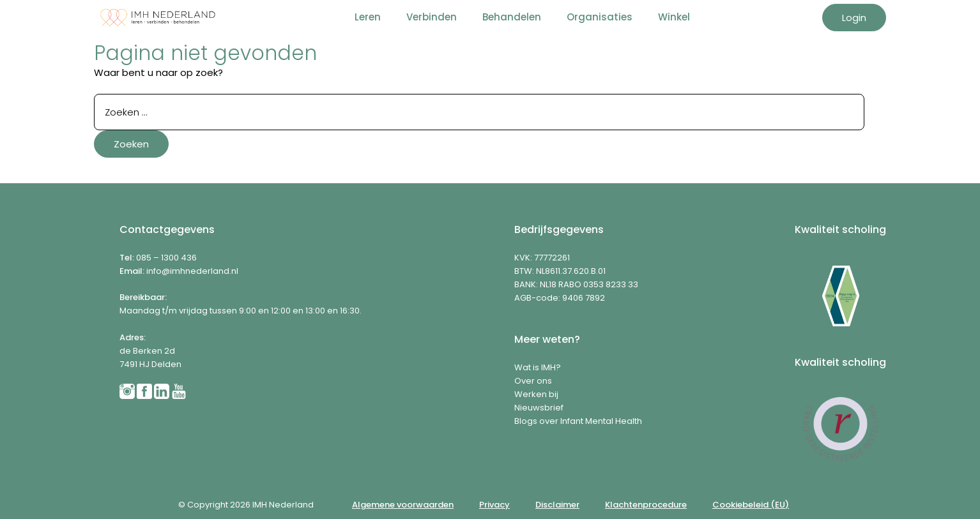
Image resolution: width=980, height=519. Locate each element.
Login (854, 18)
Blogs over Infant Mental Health (578, 421)
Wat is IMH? (538, 367)
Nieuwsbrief (539, 408)
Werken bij (536, 394)
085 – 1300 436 (166, 258)
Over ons (533, 381)
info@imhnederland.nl (192, 271)
